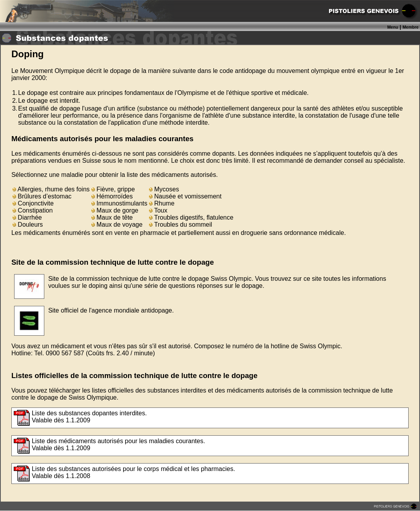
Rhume (162, 203)
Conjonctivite (33, 203)
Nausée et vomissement (185, 196)
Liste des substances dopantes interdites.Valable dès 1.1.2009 (89, 417)
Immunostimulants (119, 203)
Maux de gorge (115, 210)
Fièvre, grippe (113, 189)
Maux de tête (112, 217)
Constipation (33, 210)
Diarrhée (27, 217)
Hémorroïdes (112, 196)
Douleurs (28, 225)
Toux (158, 210)
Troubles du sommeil (181, 225)
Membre (410, 27)
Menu (393, 27)
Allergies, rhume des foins (51, 189)
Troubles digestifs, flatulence (191, 217)
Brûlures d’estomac (42, 196)
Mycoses (164, 189)
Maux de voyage (117, 225)
